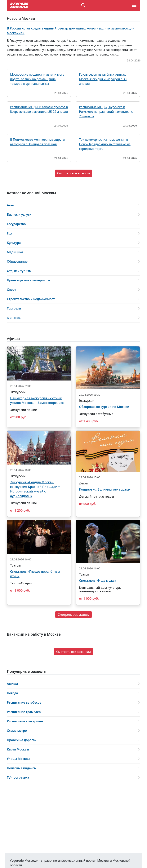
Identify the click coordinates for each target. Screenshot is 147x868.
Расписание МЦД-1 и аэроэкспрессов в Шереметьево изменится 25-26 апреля (39, 109)
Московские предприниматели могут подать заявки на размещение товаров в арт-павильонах (38, 79)
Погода (12, 693)
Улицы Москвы (19, 759)
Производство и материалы (28, 280)
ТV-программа (18, 777)
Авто (10, 205)
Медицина (15, 252)
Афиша (12, 684)
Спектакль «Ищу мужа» (98, 580)
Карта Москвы (18, 749)
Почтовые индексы (22, 768)
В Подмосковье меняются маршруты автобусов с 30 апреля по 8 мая (38, 142)
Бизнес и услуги (19, 215)
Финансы (14, 318)
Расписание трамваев (24, 712)
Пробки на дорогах (22, 740)
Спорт (11, 290)
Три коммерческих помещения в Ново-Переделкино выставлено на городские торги (105, 144)
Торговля (14, 308)
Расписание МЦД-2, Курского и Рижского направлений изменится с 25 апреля (106, 112)
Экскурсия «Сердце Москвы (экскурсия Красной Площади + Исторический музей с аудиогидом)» (35, 489)
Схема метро (17, 731)
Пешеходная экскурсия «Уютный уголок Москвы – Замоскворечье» (37, 400)
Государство (16, 224)
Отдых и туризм (19, 271)
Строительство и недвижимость (32, 299)
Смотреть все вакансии (73, 652)
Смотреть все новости (74, 173)
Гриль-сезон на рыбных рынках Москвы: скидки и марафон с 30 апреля (103, 79)
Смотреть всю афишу (74, 615)
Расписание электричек (25, 721)
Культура (14, 243)
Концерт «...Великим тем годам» (105, 489)
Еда (10, 233)
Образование (17, 261)
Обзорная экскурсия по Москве (104, 407)
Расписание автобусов (24, 702)
